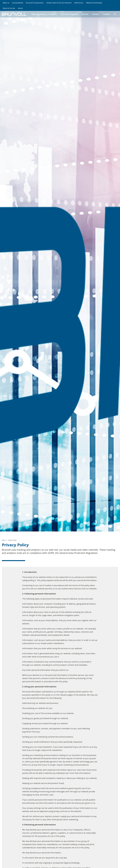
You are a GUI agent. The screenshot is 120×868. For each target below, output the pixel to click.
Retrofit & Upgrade (69, 14)
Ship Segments (38, 14)
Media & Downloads (94, 3)
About (20, 8)
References (79, 3)
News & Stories (9, 8)
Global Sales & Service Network (59, 3)
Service (85, 14)
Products (53, 14)
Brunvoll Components (35, 3)
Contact (106, 14)
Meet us (6, 3)
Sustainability (18, 3)
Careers (96, 14)
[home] (14, 14)
